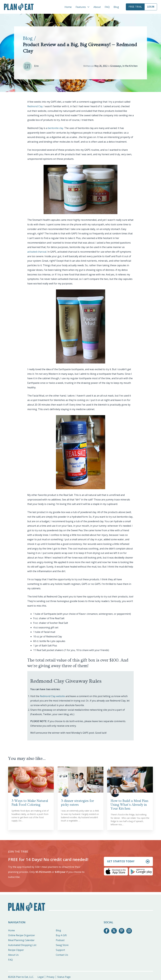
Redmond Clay (35, 106)
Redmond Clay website (52, 696)
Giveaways (116, 66)
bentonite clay (56, 128)
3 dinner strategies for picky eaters (77, 803)
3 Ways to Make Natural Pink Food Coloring (30, 803)
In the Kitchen (130, 66)
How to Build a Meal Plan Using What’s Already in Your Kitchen (129, 805)
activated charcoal (37, 252)
